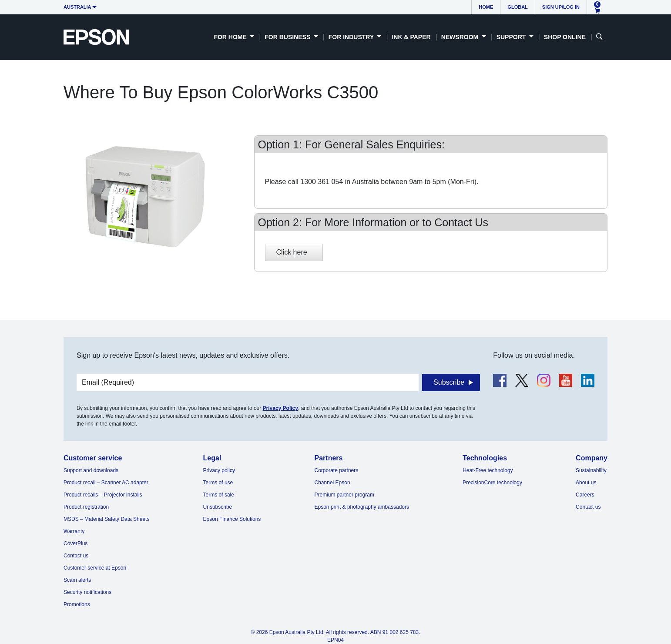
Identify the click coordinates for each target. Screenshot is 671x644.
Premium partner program (344, 495)
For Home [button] (231, 37)
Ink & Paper (411, 37)
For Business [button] (288, 37)
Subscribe (449, 382)
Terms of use (218, 483)
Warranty (74, 531)
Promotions (77, 604)
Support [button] (512, 37)
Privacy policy (219, 470)
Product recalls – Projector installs (103, 495)
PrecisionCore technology (492, 483)
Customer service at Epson (95, 568)
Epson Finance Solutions (232, 519)
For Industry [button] (352, 37)
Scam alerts (77, 580)
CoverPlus (75, 543)
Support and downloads (91, 470)
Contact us (76, 556)
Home (486, 7)
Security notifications (87, 592)
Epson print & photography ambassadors (362, 507)
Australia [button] (77, 7)
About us (586, 483)
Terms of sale (219, 495)
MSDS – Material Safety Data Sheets (106, 519)
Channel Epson (332, 483)
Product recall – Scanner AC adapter (106, 483)
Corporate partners (337, 470)
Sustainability (591, 470)
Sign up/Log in (561, 7)
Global (517, 7)
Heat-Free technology (488, 470)
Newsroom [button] (461, 37)
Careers (585, 495)
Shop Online (565, 37)
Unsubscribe (218, 507)
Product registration (86, 507)
